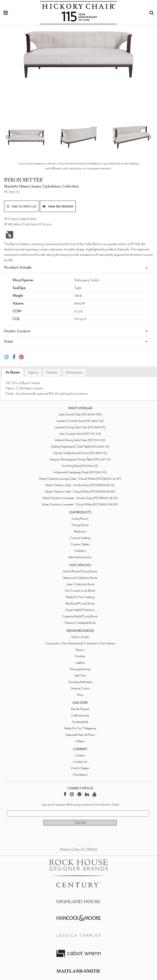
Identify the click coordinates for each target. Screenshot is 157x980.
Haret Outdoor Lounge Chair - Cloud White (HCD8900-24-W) (80, 479)
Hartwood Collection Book (80, 578)
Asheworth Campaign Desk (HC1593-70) (80, 472)
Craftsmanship (80, 715)
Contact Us (80, 762)
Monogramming (80, 669)
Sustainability (80, 722)
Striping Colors (80, 688)
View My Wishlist (58, 206)
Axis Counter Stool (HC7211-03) (80, 434)
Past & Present (80, 709)
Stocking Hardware (80, 682)
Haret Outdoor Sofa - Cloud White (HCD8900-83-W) (80, 492)
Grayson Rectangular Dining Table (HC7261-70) (80, 459)
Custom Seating (80, 538)
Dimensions (74, 372)
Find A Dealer (80, 768)
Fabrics (33, 372)
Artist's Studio (80, 637)
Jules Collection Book (80, 584)
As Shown (13, 372)
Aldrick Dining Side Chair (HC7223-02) (80, 440)
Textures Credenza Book (80, 623)
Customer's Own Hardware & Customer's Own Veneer (80, 643)
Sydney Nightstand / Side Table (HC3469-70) (80, 447)
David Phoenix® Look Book (80, 571)
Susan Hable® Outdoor (80, 610)
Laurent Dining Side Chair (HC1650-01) (80, 427)
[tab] (13, 373)
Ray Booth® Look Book (80, 603)
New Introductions (80, 557)
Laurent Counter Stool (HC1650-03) (80, 421)
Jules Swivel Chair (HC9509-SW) (80, 414)
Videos (80, 741)
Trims (80, 695)
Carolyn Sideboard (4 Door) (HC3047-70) (80, 453)
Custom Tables (80, 544)
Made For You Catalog (80, 597)
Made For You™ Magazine (80, 728)
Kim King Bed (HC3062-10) (80, 466)
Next (149, 137)
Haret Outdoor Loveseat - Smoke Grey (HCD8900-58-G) (80, 498)
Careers (80, 755)
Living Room (80, 519)
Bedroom (80, 531)
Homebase (80, 775)
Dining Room (80, 525)
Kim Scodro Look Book (80, 591)
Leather (80, 663)
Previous (8, 137)
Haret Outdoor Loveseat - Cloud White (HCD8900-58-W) (80, 504)
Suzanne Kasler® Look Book (80, 616)
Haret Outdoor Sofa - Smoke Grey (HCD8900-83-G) (80, 485)
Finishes (52, 372)
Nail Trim (80, 676)
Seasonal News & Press (80, 735)
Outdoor (80, 551)
